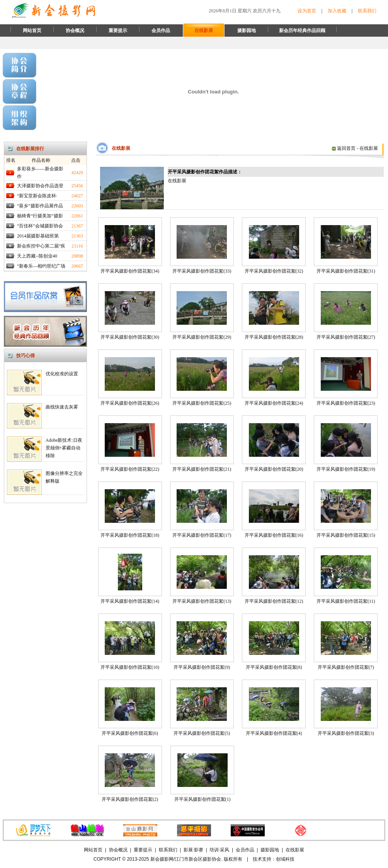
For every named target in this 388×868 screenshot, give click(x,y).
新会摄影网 (162, 859)
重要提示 (118, 31)
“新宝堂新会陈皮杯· (37, 196)
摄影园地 (247, 31)
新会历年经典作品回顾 (302, 31)
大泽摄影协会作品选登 (40, 186)
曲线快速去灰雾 (62, 407)
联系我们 (367, 11)
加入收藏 (337, 11)
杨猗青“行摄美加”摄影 (40, 216)
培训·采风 (219, 850)
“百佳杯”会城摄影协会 (40, 226)
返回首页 (344, 148)
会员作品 (161, 31)
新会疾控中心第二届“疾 (41, 246)
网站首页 (32, 31)
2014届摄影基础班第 (38, 236)
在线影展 (204, 31)
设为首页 (307, 11)
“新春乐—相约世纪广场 (41, 266)
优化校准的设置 (62, 374)
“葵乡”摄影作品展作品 (40, 206)
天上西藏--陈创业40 (37, 256)
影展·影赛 (193, 850)
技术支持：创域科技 (274, 859)
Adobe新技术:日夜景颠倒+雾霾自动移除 (64, 448)
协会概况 (75, 31)
